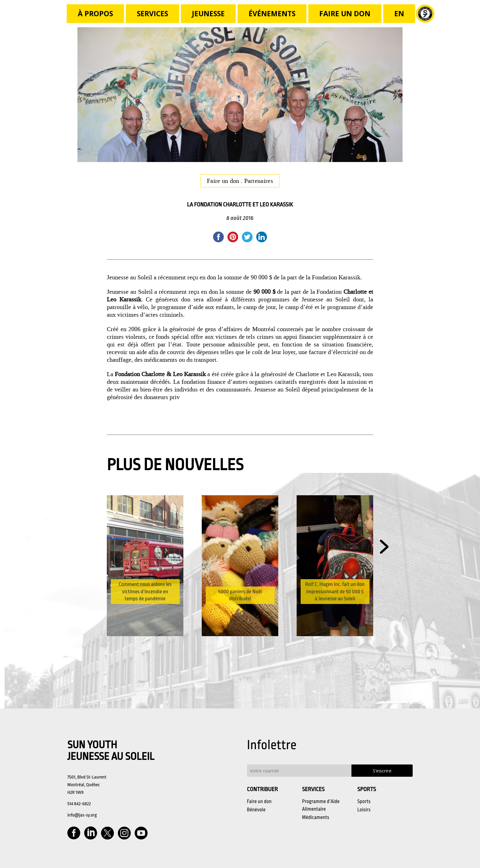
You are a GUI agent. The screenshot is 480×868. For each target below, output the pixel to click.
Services (152, 13)
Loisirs (364, 810)
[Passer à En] (399, 14)
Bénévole (256, 810)
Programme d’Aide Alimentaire (321, 805)
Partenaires (259, 181)
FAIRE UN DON (345, 13)
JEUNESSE (208, 13)
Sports (364, 802)
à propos (95, 13)
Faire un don (224, 181)
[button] (384, 547)
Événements (272, 13)
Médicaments (316, 817)
